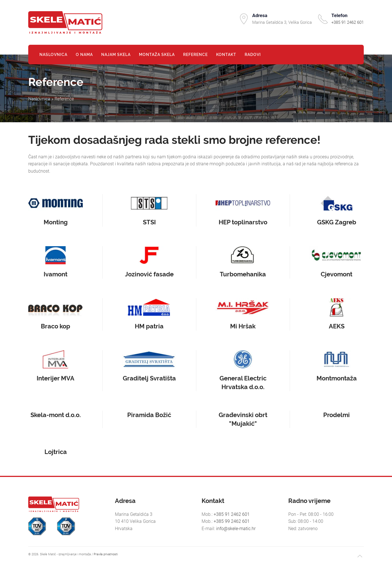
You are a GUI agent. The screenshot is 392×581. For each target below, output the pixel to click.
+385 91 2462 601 (348, 22)
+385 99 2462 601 (232, 521)
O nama (84, 55)
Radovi (253, 55)
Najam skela (116, 55)
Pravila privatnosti (106, 554)
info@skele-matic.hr (236, 529)
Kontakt (226, 55)
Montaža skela (157, 55)
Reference (195, 55)
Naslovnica (53, 55)
